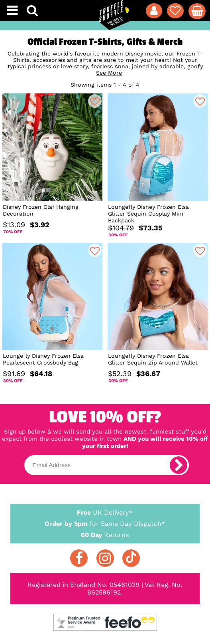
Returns (105, 534)
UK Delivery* (105, 512)
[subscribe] (179, 465)
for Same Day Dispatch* (105, 522)
